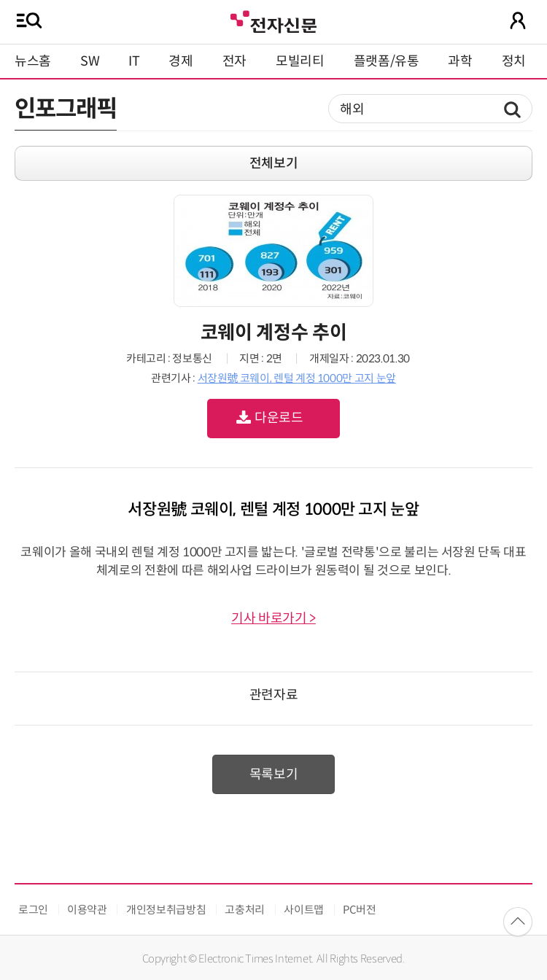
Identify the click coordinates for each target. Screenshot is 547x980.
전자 (234, 61)
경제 (181, 61)
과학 (460, 61)
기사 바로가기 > (273, 618)
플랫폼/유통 (387, 61)
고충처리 (245, 910)
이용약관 (87, 910)
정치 (514, 61)
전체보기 (274, 163)
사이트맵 (304, 910)
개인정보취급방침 (166, 910)
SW (90, 61)
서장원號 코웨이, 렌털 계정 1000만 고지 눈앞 (297, 378)
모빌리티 (300, 61)
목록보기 (274, 774)
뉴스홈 (33, 61)
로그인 (33, 910)
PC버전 (360, 910)
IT (134, 61)
